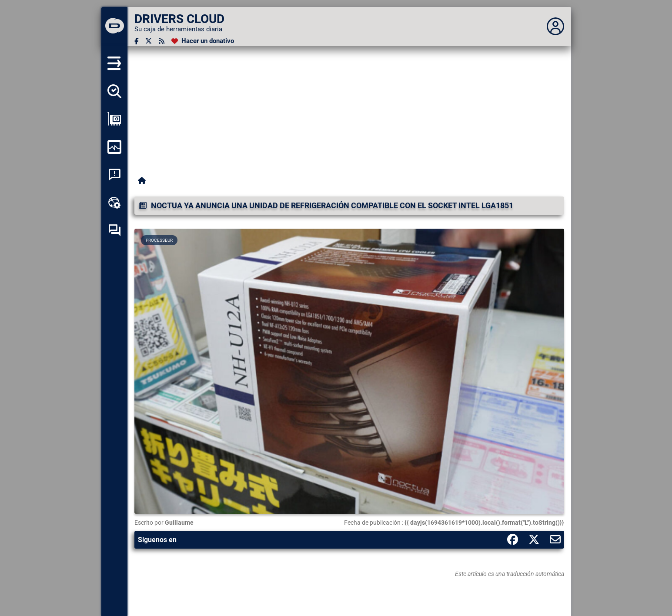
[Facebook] (136, 41)
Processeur (159, 240)
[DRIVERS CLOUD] (114, 27)
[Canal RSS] (162, 41)
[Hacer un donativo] (203, 41)
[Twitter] (149, 41)
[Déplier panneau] (555, 27)
